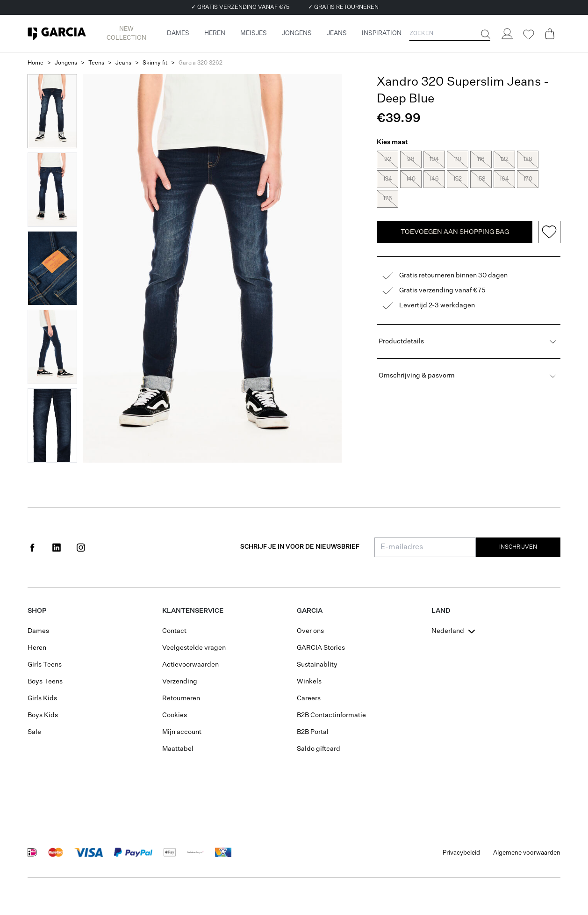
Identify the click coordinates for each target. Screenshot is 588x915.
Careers (309, 698)
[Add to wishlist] (549, 224)
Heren (37, 648)
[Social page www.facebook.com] (32, 547)
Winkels (309, 682)
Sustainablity (317, 665)
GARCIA (310, 611)
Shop (37, 611)
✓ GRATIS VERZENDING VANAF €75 (240, 7)
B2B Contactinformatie (331, 715)
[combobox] (454, 631)
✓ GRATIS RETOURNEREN (343, 7)
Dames (38, 631)
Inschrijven (518, 547)
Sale (34, 732)
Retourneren (181, 698)
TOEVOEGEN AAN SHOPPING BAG (455, 224)
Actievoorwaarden (190, 665)
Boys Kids (43, 715)
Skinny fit (155, 63)
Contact (174, 631)
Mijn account (182, 732)
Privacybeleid (461, 853)
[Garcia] (57, 34)
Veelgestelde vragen (194, 648)
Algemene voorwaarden (527, 853)
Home (36, 63)
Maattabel (178, 749)
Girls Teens (45, 665)
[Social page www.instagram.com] (81, 547)
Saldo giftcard (319, 749)
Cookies (175, 715)
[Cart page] (550, 34)
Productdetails (469, 333)
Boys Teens (45, 682)
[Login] (507, 34)
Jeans (123, 63)
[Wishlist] (528, 35)
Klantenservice (193, 611)
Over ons (310, 631)
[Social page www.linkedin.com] (57, 547)
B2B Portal (313, 732)
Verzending (180, 682)
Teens (96, 63)
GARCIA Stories (321, 648)
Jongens (66, 63)
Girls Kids (42, 698)
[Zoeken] (485, 34)
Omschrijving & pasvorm (469, 367)
